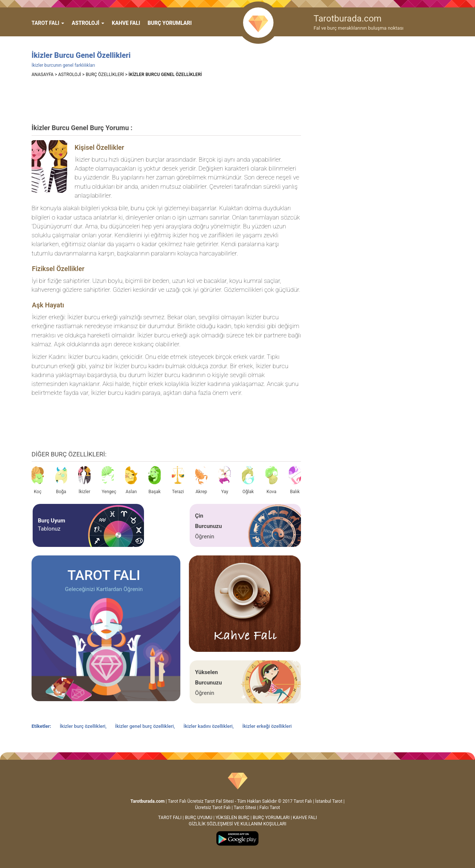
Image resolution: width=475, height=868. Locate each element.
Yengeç (108, 480)
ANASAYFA (42, 75)
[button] (48, 23)
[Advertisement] (167, 100)
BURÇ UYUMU (199, 818)
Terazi (178, 480)
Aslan (131, 480)
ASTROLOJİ (70, 75)
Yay (225, 480)
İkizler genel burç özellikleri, (145, 726)
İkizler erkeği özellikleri (267, 726)
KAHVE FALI (126, 23)
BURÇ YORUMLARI (170, 23)
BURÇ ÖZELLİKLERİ (105, 75)
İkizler (84, 480)
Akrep (201, 480)
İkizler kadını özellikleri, (209, 726)
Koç (38, 480)
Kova (271, 480)
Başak (155, 480)
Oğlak (248, 480)
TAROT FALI (170, 818)
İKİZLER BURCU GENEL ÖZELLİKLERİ (165, 75)
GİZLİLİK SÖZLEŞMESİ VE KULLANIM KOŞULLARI (237, 824)
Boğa (61, 480)
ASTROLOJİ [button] (88, 23)
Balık (295, 480)
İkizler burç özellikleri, (84, 726)
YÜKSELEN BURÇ (232, 818)
